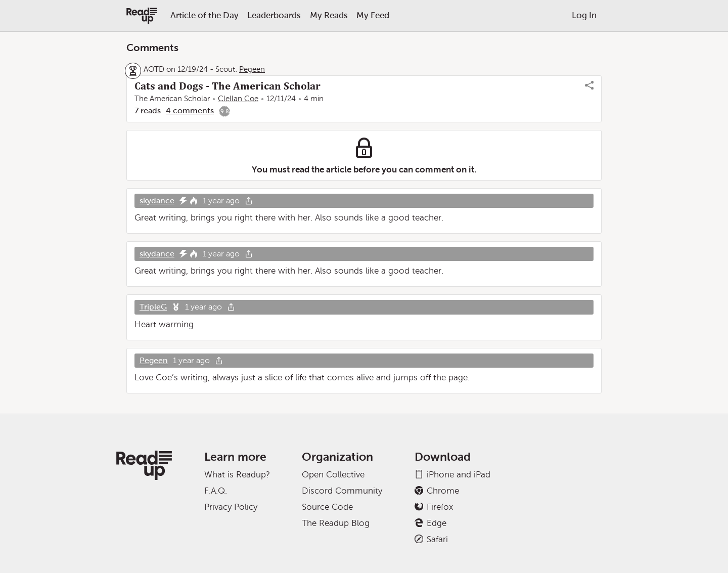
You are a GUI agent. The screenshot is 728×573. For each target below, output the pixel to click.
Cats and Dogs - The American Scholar (227, 86)
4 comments (190, 111)
